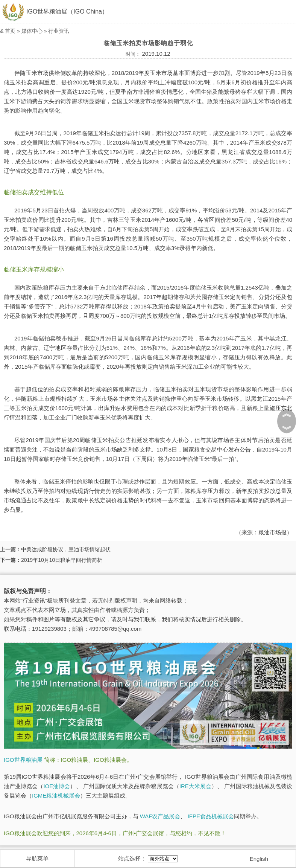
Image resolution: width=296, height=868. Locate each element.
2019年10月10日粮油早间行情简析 (62, 560)
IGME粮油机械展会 (56, 796)
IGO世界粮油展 (23, 760)
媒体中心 (32, 31)
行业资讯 (59, 31)
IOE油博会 (57, 786)
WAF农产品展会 (160, 816)
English (259, 859)
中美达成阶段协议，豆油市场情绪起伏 (66, 549)
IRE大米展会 (195, 786)
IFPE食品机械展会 (211, 816)
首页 (10, 31)
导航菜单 (37, 858)
